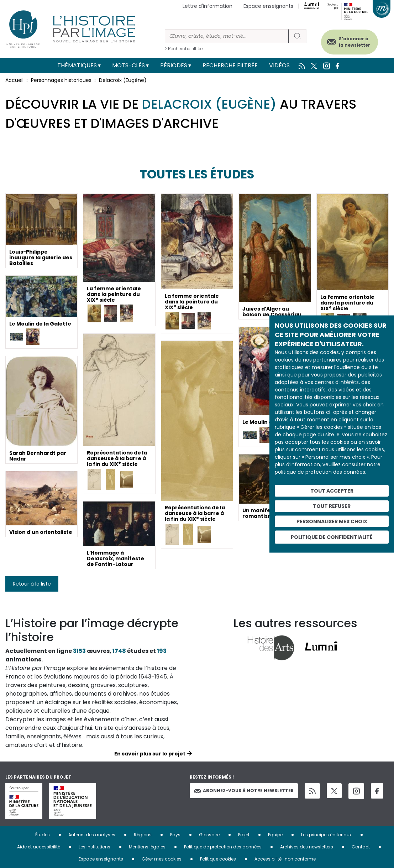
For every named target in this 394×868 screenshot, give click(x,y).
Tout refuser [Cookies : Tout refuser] (332, 506)
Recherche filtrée (230, 65)
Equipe (275, 835)
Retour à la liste (32, 584)
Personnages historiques (61, 80)
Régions (143, 835)
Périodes (174, 65)
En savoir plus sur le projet (150, 754)
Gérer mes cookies (162, 859)
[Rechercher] (227, 36)
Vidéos (279, 65)
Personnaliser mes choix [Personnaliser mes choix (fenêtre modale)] (332, 521)
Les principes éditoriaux (326, 835)
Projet (244, 835)
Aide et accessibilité (39, 847)
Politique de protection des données (223, 847)
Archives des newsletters (307, 847)
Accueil (14, 80)
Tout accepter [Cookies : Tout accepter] (332, 491)
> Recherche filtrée (184, 49)
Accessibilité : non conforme (285, 859)
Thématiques (77, 65)
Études (43, 835)
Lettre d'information (207, 6)
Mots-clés (128, 65)
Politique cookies (218, 859)
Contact (361, 847)
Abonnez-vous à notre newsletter (244, 791)
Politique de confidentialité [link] (332, 537)
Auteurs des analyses (92, 835)
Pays (175, 835)
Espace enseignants (268, 6)
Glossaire (209, 835)
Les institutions (94, 847)
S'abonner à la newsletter (354, 42)
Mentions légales (147, 847)
